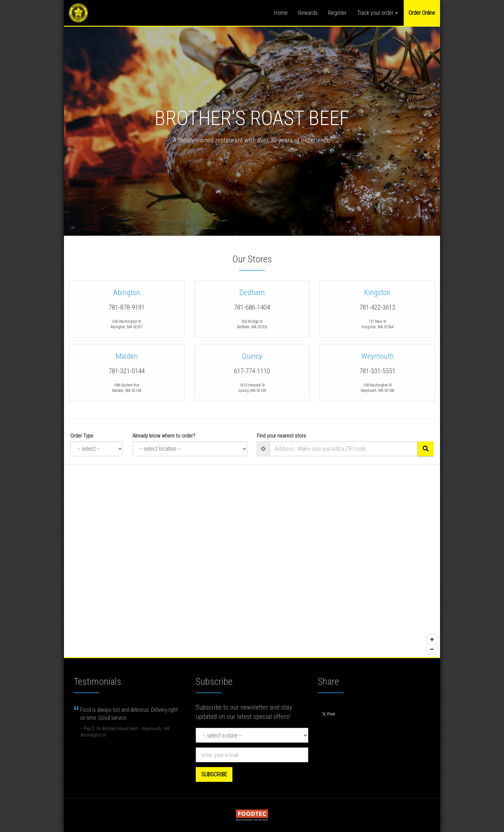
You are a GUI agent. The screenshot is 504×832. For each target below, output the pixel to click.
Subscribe (214, 774)
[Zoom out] (432, 649)
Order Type (82, 436)
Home (281, 13)
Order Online (422, 13)
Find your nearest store (281, 436)
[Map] (252, 561)
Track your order (378, 13)
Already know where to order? (164, 436)
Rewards (308, 13)
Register (337, 13)
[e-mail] (252, 755)
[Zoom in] (432, 639)
